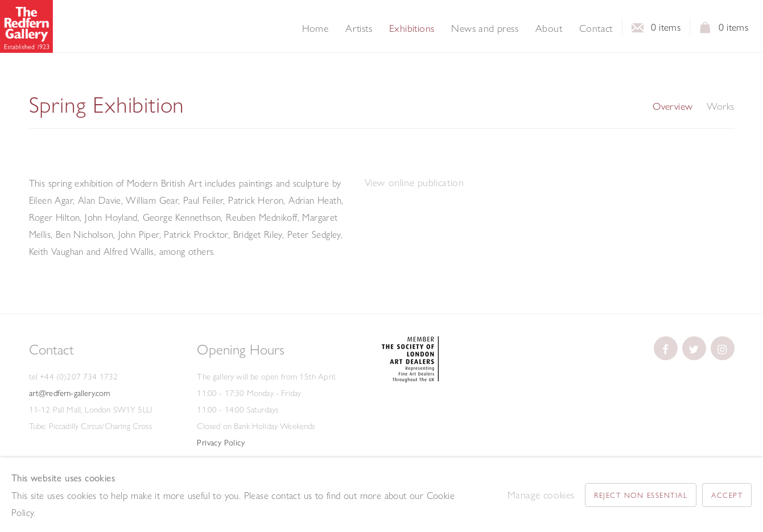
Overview (673, 106)
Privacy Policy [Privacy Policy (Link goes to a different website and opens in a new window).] (221, 443)
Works (721, 106)
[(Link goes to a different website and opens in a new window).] (410, 380)
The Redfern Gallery (26, 26)
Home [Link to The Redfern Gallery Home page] (315, 28)
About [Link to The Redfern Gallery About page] (549, 28)
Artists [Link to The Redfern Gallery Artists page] (359, 28)
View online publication (415, 182)
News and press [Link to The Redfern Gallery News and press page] (485, 28)
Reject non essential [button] (641, 495)
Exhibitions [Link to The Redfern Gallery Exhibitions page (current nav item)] (412, 28)
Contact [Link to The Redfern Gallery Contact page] (596, 28)
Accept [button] (727, 495)
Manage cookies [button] (541, 495)
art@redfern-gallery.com (70, 393)
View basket (706, 31)
